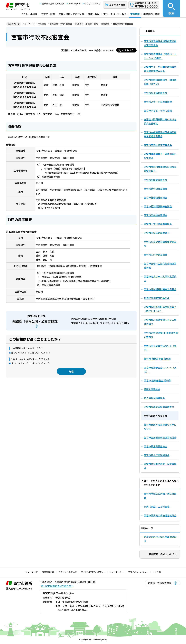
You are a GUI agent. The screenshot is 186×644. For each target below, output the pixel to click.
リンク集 (157, 572)
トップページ (28, 24)
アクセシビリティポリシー (93, 572)
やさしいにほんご (92, 3)
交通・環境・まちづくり (71, 14)
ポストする (128, 50)
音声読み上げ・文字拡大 (53, 3)
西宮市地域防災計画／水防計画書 (160, 496)
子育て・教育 (48, 14)
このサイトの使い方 (68, 572)
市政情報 (135, 14)
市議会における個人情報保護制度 (160, 539)
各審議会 (105, 24)
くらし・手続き (29, 14)
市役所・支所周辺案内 (160, 583)
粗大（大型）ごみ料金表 (157, 507)
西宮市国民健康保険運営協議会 (160, 515)
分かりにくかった (41, 352)
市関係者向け (48, 572)
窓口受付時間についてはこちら (57, 586)
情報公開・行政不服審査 (61, 24)
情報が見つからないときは (163, 554)
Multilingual (74, 3)
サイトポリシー (117, 572)
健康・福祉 (94, 14)
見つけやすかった (20, 363)
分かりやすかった (20, 352)
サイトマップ (31, 572)
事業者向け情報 (151, 14)
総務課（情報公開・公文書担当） (36, 321)
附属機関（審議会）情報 (87, 24)
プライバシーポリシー (138, 572)
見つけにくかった (41, 363)
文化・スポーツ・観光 (115, 14)
